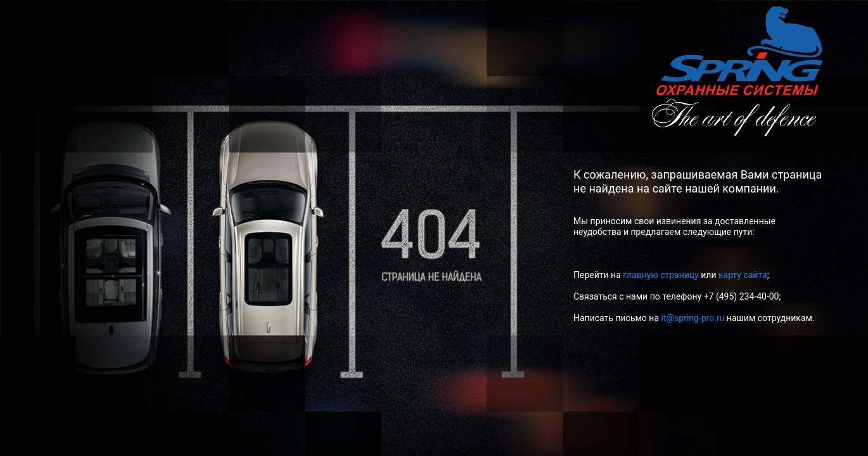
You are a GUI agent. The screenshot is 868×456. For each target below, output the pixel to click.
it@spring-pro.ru (693, 318)
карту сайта (743, 275)
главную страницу (661, 275)
